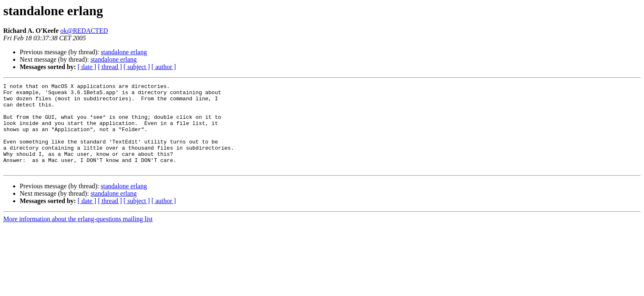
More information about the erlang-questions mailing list (78, 236)
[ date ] (87, 67)
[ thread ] (110, 67)
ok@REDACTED (84, 31)
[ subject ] (137, 67)
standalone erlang (124, 52)
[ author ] (164, 67)
